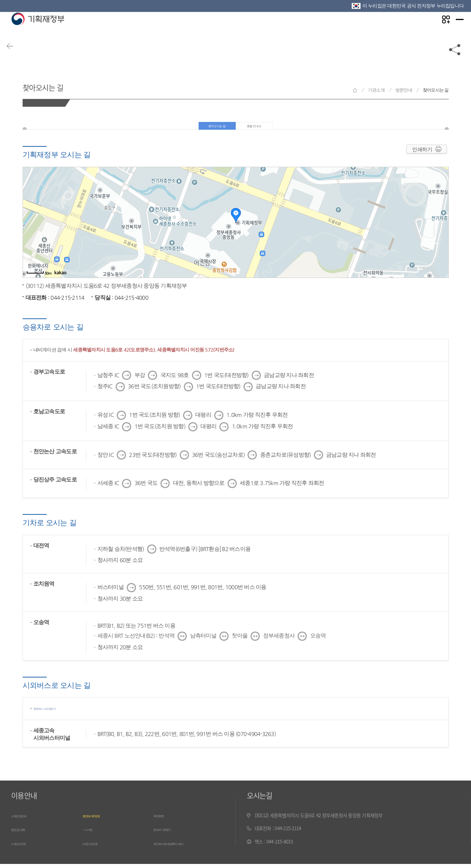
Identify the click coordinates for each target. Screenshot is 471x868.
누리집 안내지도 (26, 848)
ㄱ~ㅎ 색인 (92, 834)
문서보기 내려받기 (171, 834)
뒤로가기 (19, 60)
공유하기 (455, 60)
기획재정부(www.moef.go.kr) (38, 30)
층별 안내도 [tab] (264, 130)
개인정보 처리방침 (99, 821)
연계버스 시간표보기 (54, 715)
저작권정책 (164, 821)
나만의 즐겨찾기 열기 (437, 30)
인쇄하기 (423, 158)
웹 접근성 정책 (25, 834)
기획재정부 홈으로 (355, 90)
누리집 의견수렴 (97, 848)
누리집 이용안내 (26, 821)
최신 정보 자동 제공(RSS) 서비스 (184, 848)
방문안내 (404, 90)
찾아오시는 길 (60, 85)
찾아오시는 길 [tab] (210, 130)
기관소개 (376, 90)
